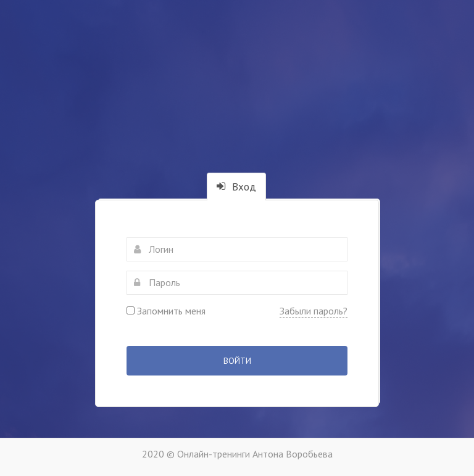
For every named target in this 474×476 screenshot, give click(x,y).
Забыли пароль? (314, 311)
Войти (237, 361)
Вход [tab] (236, 187)
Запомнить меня (166, 311)
